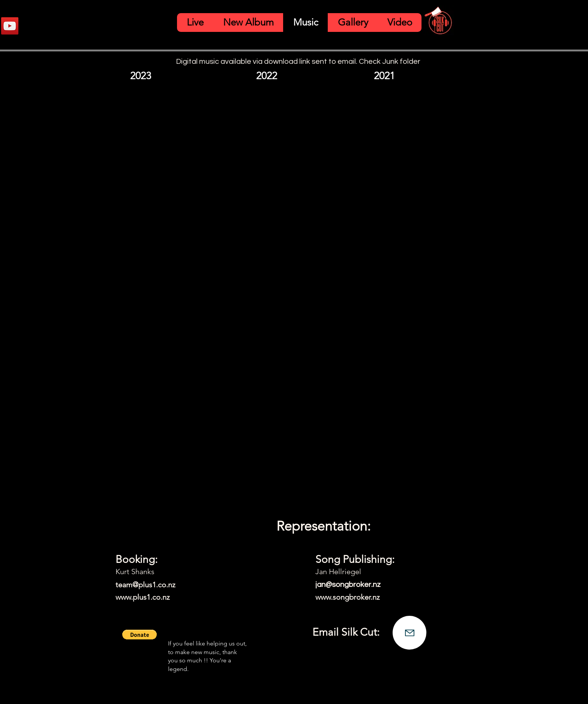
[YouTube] (10, 26)
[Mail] (409, 633)
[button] (139, 635)
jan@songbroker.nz (348, 585)
